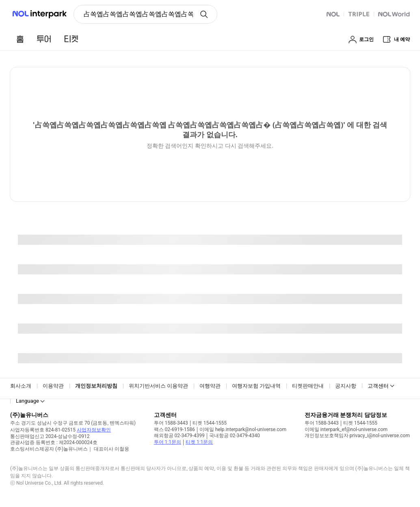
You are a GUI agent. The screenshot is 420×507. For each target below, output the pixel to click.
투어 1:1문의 (168, 442)
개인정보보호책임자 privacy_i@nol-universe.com (357, 436)
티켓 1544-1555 (210, 423)
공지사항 (346, 386)
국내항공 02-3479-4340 (235, 436)
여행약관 (210, 386)
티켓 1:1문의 (199, 442)
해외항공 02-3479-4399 (179, 436)
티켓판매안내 (308, 386)
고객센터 (378, 386)
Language (27, 401)
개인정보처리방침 (96, 386)
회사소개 (21, 386)
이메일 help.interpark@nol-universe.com (243, 429)
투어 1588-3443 (171, 423)
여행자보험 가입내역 (256, 386)
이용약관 (53, 386)
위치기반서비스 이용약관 (158, 386)
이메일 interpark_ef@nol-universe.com (346, 429)
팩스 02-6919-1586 (174, 429)
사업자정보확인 (94, 430)
